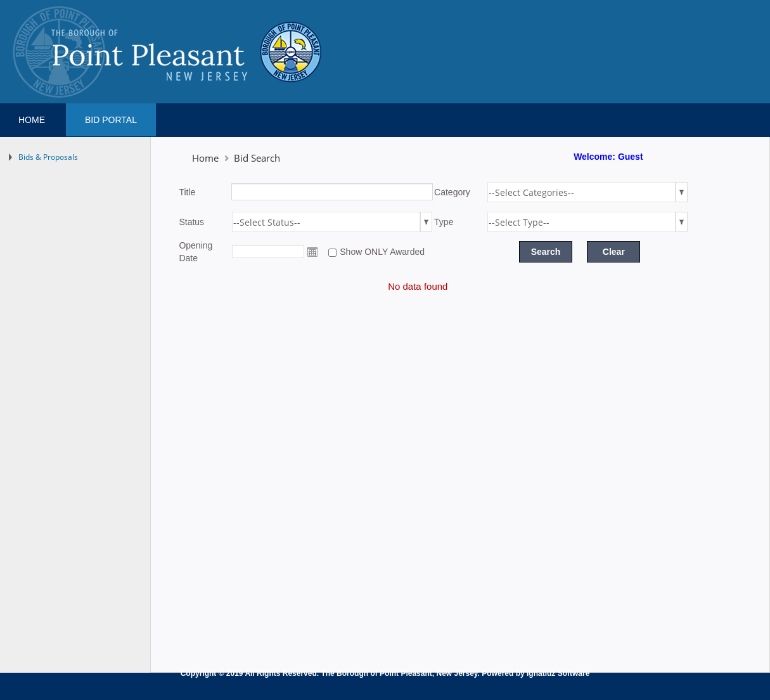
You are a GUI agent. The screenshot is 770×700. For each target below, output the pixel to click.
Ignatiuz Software (558, 673)
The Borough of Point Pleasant (376, 673)
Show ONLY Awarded (382, 252)
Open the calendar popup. (312, 252)
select (682, 192)
